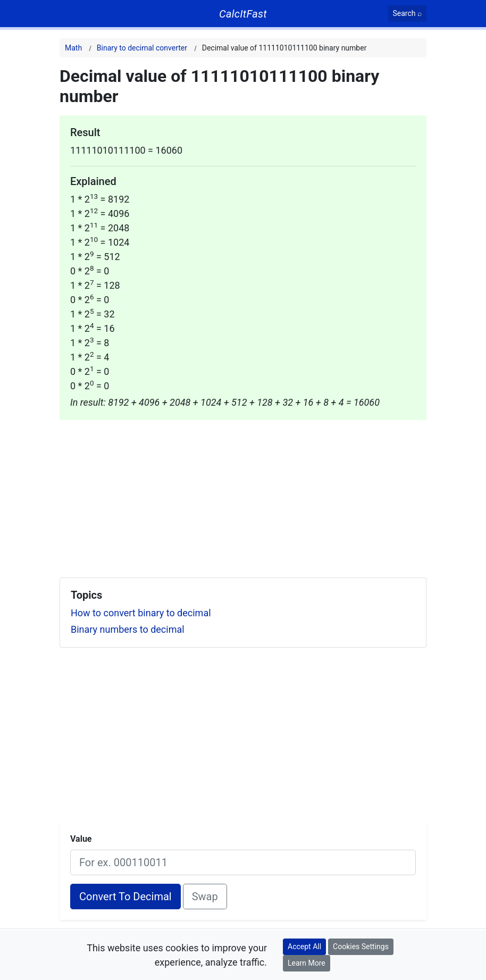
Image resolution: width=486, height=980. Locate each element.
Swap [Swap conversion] (205, 897)
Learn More (307, 963)
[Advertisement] (243, 495)
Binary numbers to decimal (128, 629)
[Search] (408, 14)
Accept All (304, 947)
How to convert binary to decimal (141, 613)
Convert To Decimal (125, 897)
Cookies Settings (361, 947)
